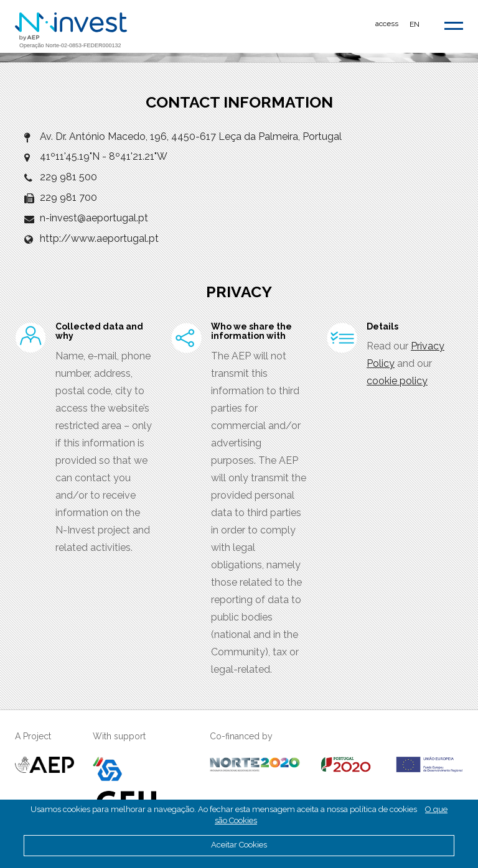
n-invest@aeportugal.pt (94, 218)
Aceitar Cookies (239, 845)
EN (415, 24)
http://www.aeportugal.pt (99, 238)
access (387, 24)
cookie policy (397, 381)
